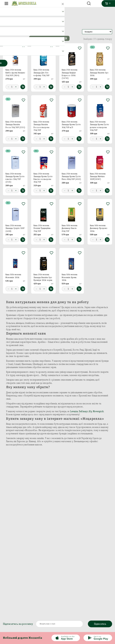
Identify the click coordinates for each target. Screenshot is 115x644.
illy (90, 411)
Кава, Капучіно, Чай (18, 11)
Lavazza (74, 411)
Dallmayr (83, 411)
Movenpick (98, 411)
